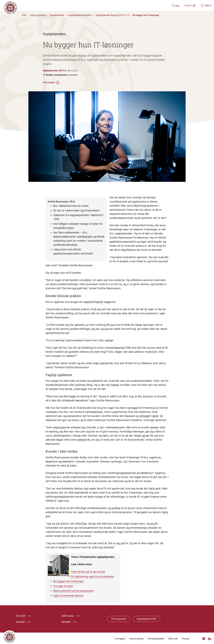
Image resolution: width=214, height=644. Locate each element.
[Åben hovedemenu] (206, 5)
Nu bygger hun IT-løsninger (146, 15)
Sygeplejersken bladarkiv (80, 15)
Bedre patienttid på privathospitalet (75, 590)
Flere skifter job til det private (89, 572)
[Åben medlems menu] (186, 5)
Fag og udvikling (38, 15)
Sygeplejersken (57, 15)
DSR (24, 15)
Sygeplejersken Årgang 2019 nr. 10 (112, 15)
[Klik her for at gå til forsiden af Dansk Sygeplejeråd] (83, 5)
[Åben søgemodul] (167, 5)
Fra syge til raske (64, 586)
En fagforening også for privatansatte (94, 576)
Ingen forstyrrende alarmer (69, 595)
